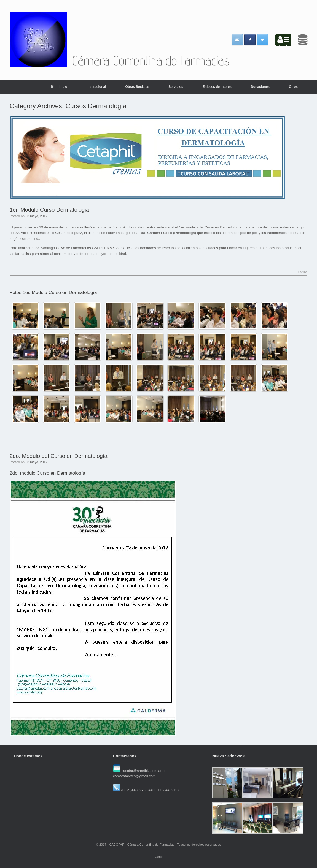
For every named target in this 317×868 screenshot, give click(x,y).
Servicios (176, 87)
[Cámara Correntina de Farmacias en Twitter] (263, 40)
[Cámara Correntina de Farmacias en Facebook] (250, 40)
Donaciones (260, 87)
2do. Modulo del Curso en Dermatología (59, 456)
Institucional (96, 87)
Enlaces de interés (217, 87)
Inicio (59, 87)
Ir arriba (302, 272)
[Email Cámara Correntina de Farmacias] (237, 40)
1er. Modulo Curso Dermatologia (49, 210)
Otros (293, 87)
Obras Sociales (137, 87)
